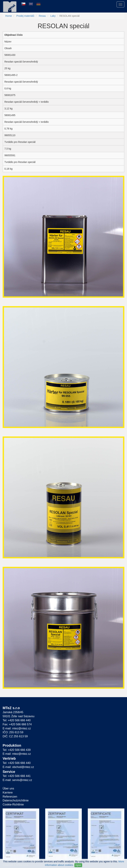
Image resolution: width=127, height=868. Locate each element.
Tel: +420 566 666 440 (17, 720)
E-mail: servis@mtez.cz (17, 780)
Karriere (8, 793)
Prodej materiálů (25, 16)
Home (9, 16)
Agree (78, 865)
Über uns (8, 788)
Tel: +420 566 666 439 (17, 750)
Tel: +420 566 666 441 (17, 776)
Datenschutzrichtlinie (16, 800)
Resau (42, 16)
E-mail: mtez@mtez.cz (17, 728)
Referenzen (10, 797)
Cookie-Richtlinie (13, 805)
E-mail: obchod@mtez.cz (18, 767)
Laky (53, 16)
